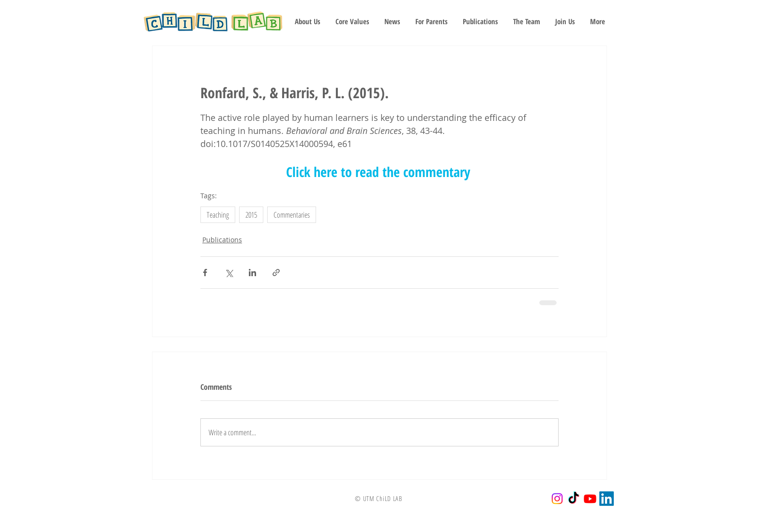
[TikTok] (574, 499)
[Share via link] (276, 273)
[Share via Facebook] (205, 273)
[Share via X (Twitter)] (229, 273)
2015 (251, 215)
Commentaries (292, 215)
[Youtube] (590, 499)
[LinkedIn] (607, 499)
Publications (222, 240)
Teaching (218, 215)
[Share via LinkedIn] (252, 273)
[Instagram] (557, 499)
